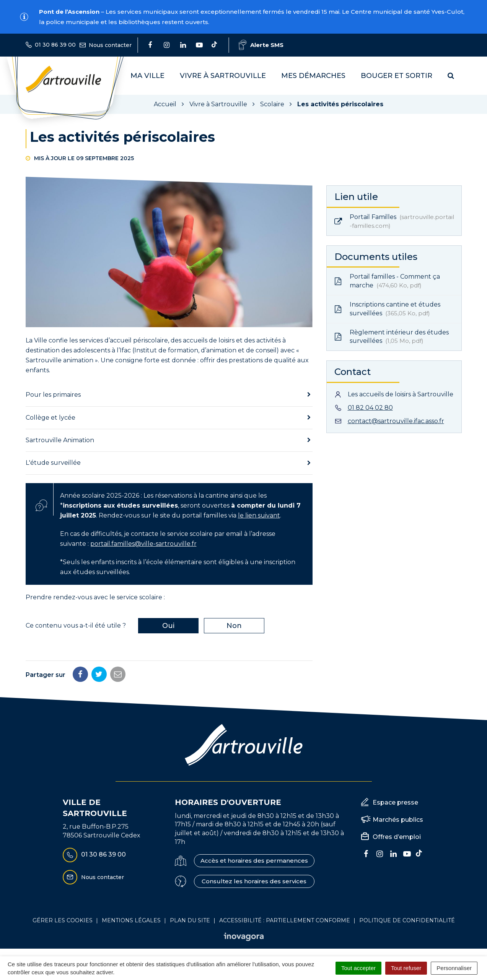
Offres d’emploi (397, 837)
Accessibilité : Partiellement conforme (285, 920)
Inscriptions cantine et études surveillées (387, 309)
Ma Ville (147, 76)
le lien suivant (259, 515)
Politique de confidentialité (407, 920)
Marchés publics (398, 820)
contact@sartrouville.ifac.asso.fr (396, 421)
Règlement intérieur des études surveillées (392, 337)
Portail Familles (394, 221)
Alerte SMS (261, 45)
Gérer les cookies (63, 920)
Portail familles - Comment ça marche (387, 281)
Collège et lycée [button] (50, 418)
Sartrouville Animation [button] (60, 440)
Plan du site (190, 920)
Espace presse (395, 802)
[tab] (169, 395)
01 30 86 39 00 (94, 855)
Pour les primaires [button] (53, 395)
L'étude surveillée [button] (53, 463)
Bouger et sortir (397, 76)
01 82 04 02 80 (370, 408)
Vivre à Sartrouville (223, 76)
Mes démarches (313, 76)
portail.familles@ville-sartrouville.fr (143, 544)
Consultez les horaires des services (254, 881)
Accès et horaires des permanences (254, 861)
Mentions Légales (131, 920)
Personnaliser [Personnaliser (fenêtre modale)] (454, 968)
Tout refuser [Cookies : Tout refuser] (406, 968)
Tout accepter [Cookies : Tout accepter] (358, 968)
